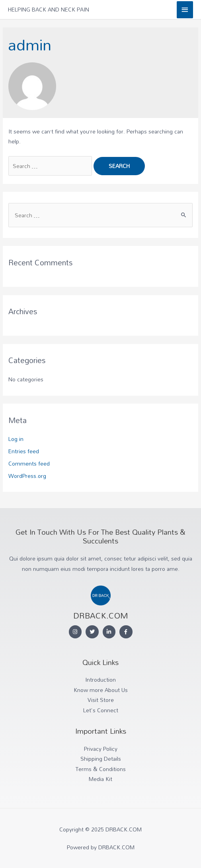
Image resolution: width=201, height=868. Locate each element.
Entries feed (24, 451)
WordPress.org (27, 476)
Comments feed (29, 463)
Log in (16, 439)
